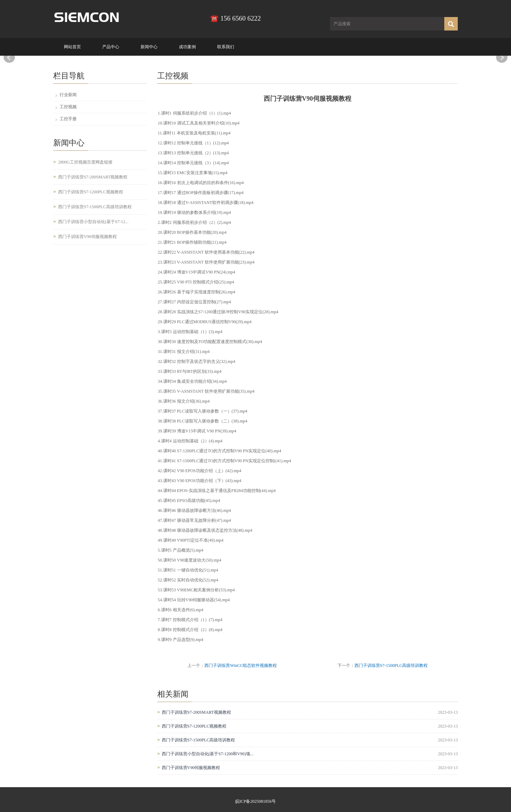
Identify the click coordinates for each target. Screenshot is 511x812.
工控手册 (68, 119)
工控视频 (68, 107)
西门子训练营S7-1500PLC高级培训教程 (391, 665)
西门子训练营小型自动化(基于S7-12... (93, 222)
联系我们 (226, 47)
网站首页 (72, 47)
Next (502, 57)
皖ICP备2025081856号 (256, 801)
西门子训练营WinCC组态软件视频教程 (241, 665)
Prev (9, 57)
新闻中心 (149, 47)
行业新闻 (68, 95)
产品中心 (111, 47)
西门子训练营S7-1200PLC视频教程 (194, 726)
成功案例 (187, 47)
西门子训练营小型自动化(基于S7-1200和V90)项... (208, 754)
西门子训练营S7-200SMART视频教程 (196, 712)
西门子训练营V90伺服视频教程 (191, 768)
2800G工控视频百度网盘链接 (85, 162)
